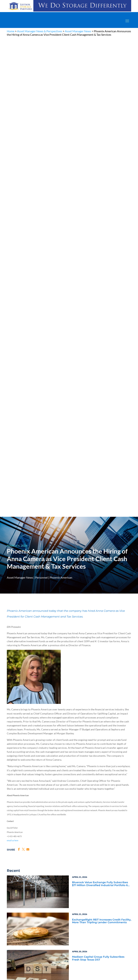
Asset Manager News (78, 31)
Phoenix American (61, 100)
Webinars (18, 710)
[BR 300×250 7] (101, 776)
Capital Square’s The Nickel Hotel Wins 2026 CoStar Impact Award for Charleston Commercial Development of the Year (101, 518)
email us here (13, 363)
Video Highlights (22, 715)
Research (11, 853)
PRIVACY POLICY (66, 823)
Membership (13, 862)
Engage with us (112, 901)
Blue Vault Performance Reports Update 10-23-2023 (101, 571)
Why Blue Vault (14, 870)
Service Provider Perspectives (91, 695)
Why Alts (11, 841)
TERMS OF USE (82, 823)
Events (10, 866)
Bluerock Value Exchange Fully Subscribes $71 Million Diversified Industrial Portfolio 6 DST (100, 406)
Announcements (98, 845)
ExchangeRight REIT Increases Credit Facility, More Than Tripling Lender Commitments (102, 443)
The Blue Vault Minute (58, 841)
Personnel (41, 100)
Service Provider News (26, 695)
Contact (11, 874)
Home (11, 31)
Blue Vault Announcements (30, 705)
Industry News (21, 700)
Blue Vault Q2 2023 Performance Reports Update (99, 608)
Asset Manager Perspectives (90, 690)
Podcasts (77, 710)
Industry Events (82, 715)
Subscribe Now (37, 768)
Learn (10, 845)
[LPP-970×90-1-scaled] (69, 11)
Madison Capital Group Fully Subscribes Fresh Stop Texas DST (98, 481)
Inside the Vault (82, 705)
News (9, 849)
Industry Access (14, 858)
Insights (94, 841)
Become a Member (107, 798)
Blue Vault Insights (84, 700)
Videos (51, 853)
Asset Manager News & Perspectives (40, 31)
